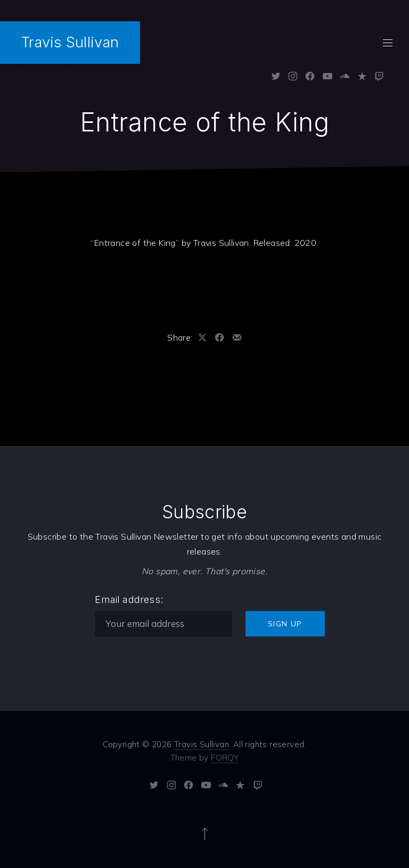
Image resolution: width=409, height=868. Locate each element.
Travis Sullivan (70, 42)
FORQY (225, 758)
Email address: (129, 600)
